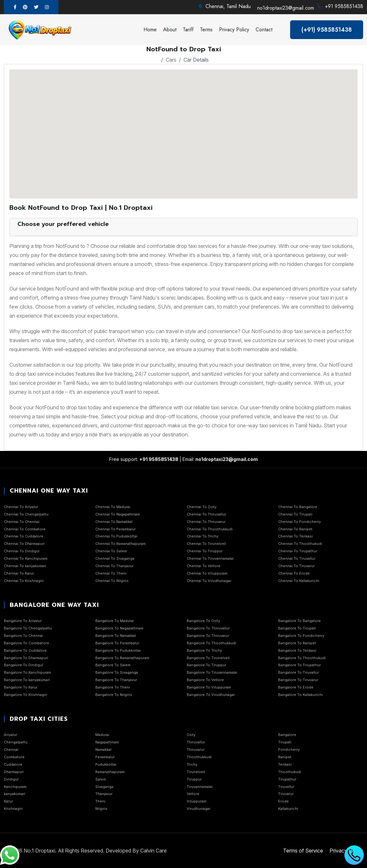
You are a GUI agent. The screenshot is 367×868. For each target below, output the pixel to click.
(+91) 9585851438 (327, 30)
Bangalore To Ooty (203, 621)
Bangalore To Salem (113, 665)
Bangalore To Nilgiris (114, 695)
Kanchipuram (15, 787)
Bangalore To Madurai (115, 621)
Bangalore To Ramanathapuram (122, 658)
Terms (206, 30)
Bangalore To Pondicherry (301, 636)
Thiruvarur (196, 750)
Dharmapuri (14, 772)
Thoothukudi (290, 772)
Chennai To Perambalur (115, 529)
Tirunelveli (196, 772)
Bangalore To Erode (296, 687)
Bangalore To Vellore (205, 680)
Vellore (193, 794)
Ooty (191, 735)
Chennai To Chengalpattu (26, 514)
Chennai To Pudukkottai (116, 536)
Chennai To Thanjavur (114, 566)
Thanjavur (104, 794)
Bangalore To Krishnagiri (26, 695)
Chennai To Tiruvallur (297, 558)
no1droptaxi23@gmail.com (286, 8)
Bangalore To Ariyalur (23, 621)
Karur (8, 801)
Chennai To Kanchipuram (26, 558)
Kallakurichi (288, 809)
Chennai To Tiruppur (205, 551)
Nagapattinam (107, 742)
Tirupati (285, 742)
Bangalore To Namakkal (116, 636)
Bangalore (287, 735)
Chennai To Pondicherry (299, 522)
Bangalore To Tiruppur (206, 665)
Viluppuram (197, 801)
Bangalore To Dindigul (23, 665)
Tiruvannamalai (200, 787)
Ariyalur (10, 735)
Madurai (102, 735)
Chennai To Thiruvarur (206, 522)
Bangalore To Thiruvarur (208, 636)
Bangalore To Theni (113, 687)
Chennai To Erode (294, 573)
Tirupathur (287, 779)
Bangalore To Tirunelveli (208, 658)
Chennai (11, 750)
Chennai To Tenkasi (295, 536)
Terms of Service (303, 851)
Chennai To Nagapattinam (118, 514)
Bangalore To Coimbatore (26, 643)
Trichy (192, 764)
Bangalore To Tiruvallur (299, 672)
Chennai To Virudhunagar (209, 581)
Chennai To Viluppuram (207, 573)
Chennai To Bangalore (298, 507)
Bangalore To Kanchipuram (27, 672)
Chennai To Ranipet (295, 529)
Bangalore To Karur (21, 687)
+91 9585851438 (344, 6)
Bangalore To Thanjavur (116, 680)
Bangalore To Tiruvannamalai (212, 672)
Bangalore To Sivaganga (117, 672)
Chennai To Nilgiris (112, 581)
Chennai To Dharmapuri (24, 544)
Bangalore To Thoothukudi (302, 658)
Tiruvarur (286, 794)
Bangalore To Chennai (23, 636)
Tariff (188, 30)
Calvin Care (153, 851)
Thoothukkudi (199, 757)
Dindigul (11, 779)
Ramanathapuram (110, 772)
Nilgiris (101, 809)
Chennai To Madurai (113, 507)
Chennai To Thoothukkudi (210, 529)
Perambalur (105, 757)
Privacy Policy (234, 30)
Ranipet (285, 757)
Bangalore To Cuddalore (25, 650)
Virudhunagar (199, 809)
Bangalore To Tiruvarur (298, 680)
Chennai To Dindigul (22, 551)
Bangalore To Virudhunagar (211, 695)
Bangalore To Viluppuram (209, 687)
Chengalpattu (16, 742)
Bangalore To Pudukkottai (118, 650)
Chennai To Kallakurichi (299, 581)
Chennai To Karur (19, 573)
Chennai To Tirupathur (298, 551)
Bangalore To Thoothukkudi (211, 643)
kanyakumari (15, 794)
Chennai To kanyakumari (25, 566)
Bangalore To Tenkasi (297, 650)
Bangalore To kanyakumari (27, 680)
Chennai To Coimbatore (25, 529)
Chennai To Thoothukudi (300, 544)
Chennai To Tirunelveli (206, 544)
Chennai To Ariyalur (21, 507)
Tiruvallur (286, 787)
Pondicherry (289, 750)
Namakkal (103, 750)
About (170, 30)
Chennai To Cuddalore (24, 536)
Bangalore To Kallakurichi (300, 695)
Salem (101, 779)
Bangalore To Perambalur (117, 643)
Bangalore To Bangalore (299, 621)
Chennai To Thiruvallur (206, 514)
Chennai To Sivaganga (115, 558)
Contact (264, 30)
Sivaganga (104, 787)
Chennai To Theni (111, 573)
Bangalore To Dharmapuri (26, 658)
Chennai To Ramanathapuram (121, 544)
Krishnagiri (13, 809)
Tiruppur (194, 779)
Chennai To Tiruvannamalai (210, 558)
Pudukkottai (106, 764)
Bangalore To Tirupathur (299, 665)
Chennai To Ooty (202, 507)
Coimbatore (14, 757)
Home (150, 30)
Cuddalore (13, 764)
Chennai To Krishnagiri (24, 581)
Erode (283, 801)
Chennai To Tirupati (295, 514)
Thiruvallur (196, 742)
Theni (100, 801)
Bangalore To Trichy (204, 650)
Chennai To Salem (111, 551)
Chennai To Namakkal (114, 522)
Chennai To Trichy (203, 536)
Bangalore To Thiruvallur (208, 628)
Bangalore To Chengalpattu (28, 628)
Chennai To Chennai (22, 522)
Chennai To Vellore (204, 566)
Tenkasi (285, 764)
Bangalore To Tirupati (297, 628)
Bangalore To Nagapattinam (119, 628)
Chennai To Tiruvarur (296, 566)
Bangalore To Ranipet (297, 643)
